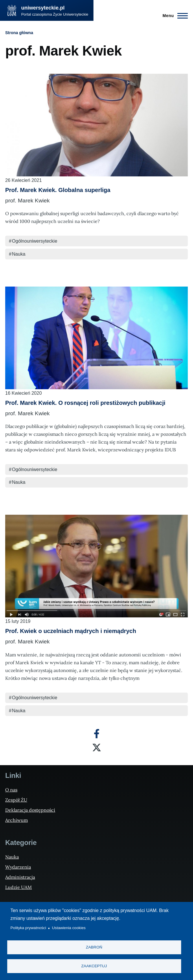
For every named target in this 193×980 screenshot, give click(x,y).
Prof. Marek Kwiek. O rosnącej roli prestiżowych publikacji (85, 403)
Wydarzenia (18, 867)
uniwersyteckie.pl (43, 8)
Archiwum (16, 820)
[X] (97, 748)
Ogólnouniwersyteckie (35, 241)
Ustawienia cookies (69, 928)
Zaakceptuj (94, 966)
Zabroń (94, 947)
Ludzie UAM (19, 887)
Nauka (19, 254)
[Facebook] (97, 734)
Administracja (20, 877)
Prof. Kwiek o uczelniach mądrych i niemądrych (71, 631)
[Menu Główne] (173, 16)
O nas (11, 790)
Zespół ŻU (16, 800)
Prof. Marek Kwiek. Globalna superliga (58, 190)
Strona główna (19, 33)
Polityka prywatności (28, 928)
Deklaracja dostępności (30, 810)
